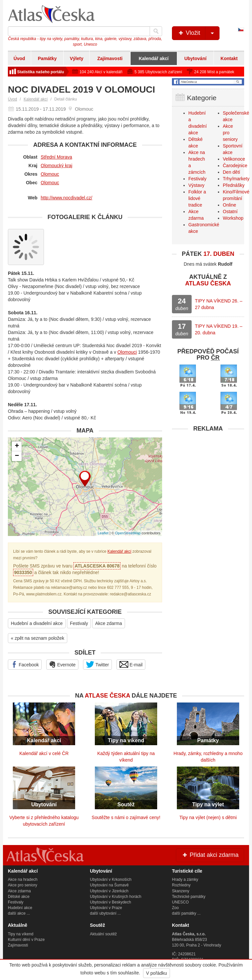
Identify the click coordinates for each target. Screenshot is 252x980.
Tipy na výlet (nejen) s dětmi (208, 817)
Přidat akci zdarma (210, 855)
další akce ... (19, 913)
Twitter (97, 664)
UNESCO (180, 902)
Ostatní (230, 212)
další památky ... (186, 913)
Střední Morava (56, 157)
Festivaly (79, 623)
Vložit (198, 33)
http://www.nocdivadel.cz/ (66, 198)
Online (229, 205)
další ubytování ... (105, 913)
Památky (47, 58)
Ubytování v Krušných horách (116, 897)
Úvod (19, 58)
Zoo (175, 908)
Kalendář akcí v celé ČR (44, 753)
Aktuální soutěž (103, 934)
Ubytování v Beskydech (110, 902)
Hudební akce (20, 908)
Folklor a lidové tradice (197, 198)
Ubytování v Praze (106, 908)
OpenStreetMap (128, 533)
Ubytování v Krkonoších (111, 880)
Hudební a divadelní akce (37, 623)
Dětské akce (19, 897)
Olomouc (50, 174)
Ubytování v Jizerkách (109, 891)
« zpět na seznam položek (38, 638)
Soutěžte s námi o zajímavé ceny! (126, 817)
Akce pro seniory (22, 885)
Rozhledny (181, 885)
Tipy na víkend (21, 934)
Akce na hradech (23, 880)
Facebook (25, 664)
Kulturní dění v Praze (26, 940)
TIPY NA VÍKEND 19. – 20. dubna (219, 329)
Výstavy (196, 185)
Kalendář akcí (154, 58)
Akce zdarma (109, 623)
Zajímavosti (110, 58)
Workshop (233, 218)
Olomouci (127, 352)
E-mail (131, 664)
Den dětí (231, 172)
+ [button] (17, 446)
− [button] (17, 456)
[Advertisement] (208, 477)
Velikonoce (234, 159)
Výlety (77, 58)
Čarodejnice (235, 166)
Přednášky (234, 185)
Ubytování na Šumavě (109, 885)
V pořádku (157, 973)
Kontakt (229, 58)
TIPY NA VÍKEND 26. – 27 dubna (219, 304)
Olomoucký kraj (56, 166)
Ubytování (196, 58)
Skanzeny (181, 891)
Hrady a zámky (185, 880)
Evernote (62, 664)
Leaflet (103, 533)
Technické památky (189, 897)
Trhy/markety (236, 179)
